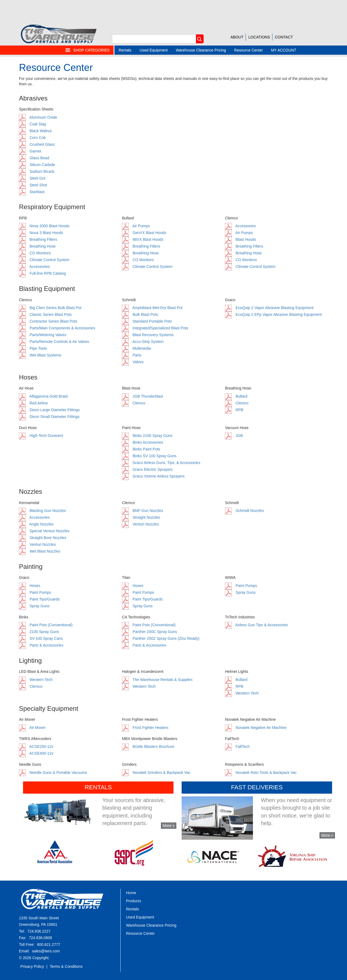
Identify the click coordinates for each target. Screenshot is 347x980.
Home (131, 893)
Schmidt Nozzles (244, 511)
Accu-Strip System (143, 342)
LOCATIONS (259, 37)
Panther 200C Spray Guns (150, 632)
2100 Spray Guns (39, 632)
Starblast (32, 192)
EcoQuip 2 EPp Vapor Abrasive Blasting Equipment (273, 314)
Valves (133, 362)
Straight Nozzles (141, 517)
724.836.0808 (40, 938)
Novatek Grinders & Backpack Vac (156, 773)
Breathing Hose (37, 246)
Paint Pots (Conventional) (46, 625)
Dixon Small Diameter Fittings (49, 417)
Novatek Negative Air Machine (256, 728)
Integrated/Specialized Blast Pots (155, 328)
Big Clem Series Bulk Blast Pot (50, 308)
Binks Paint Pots (141, 449)
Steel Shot (33, 185)
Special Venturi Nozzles (44, 531)
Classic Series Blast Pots (45, 314)
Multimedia (136, 348)
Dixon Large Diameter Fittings (49, 410)
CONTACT (284, 37)
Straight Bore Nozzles (43, 538)
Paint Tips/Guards (39, 599)
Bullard (236, 396)
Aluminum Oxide (38, 117)
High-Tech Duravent (41, 436)
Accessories (34, 267)
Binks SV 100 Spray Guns (149, 456)
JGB (234, 436)
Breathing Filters (38, 239)
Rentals (125, 50)
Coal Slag (33, 124)
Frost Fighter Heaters (145, 728)
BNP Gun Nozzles (142, 511)
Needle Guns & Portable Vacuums (53, 773)
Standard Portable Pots (147, 321)
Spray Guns (34, 606)
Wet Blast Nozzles (40, 551)
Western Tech (36, 680)
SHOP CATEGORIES (87, 50)
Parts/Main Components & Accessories (57, 328)
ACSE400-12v (36, 753)
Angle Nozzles (36, 524)
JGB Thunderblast (142, 396)
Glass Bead (34, 158)
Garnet (30, 151)
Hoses (30, 586)
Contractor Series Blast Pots (48, 321)
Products (134, 901)
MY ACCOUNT (284, 50)
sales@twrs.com (46, 951)
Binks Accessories (143, 442)
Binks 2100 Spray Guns (147, 436)
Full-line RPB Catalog (42, 273)
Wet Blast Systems (40, 355)
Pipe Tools (33, 348)
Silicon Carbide (37, 165)
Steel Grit (32, 178)
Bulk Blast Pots (140, 314)
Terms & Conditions (66, 966)
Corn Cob (32, 138)
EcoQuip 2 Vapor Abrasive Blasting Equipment (269, 308)
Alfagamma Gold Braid (43, 396)
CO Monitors (35, 253)
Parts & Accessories (41, 645)
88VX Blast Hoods (143, 239)
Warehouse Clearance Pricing (201, 50)
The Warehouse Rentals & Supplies (157, 680)
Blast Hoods (240, 239)
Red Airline (33, 403)
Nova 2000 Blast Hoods (44, 226)
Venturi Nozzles (37, 544)
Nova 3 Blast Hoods (41, 233)
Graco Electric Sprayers (147, 469)
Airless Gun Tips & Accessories (256, 625)
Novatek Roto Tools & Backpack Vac (261, 773)
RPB (234, 410)
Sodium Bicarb (37, 171)
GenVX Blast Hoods (144, 233)
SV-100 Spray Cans (41, 638)
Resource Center (249, 50)
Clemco (134, 403)
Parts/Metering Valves (43, 335)
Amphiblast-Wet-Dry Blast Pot (152, 308)
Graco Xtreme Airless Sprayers (153, 476)
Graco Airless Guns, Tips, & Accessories (161, 463)
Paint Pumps (35, 592)
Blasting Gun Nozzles (42, 511)
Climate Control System (44, 260)
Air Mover (32, 728)
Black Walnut (35, 131)
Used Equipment (154, 50)
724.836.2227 (39, 931)
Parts (132, 355)
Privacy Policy (32, 966)
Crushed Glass (37, 144)
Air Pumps (136, 226)
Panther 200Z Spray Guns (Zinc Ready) (161, 638)
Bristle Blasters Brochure (148, 747)
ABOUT (237, 37)
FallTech (237, 747)
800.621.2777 (49, 945)
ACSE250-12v (36, 747)
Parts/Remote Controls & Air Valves (54, 342)
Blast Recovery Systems (148, 335)
